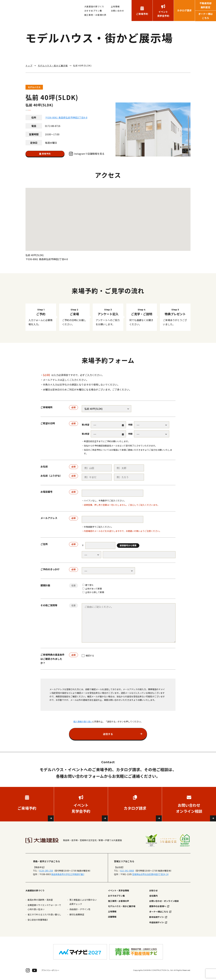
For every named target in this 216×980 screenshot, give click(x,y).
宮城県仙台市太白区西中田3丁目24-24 (150, 874)
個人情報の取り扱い (83, 721)
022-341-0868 (127, 871)
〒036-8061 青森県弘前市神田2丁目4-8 (66, 117)
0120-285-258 (46, 871)
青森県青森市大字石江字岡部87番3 (68, 874)
